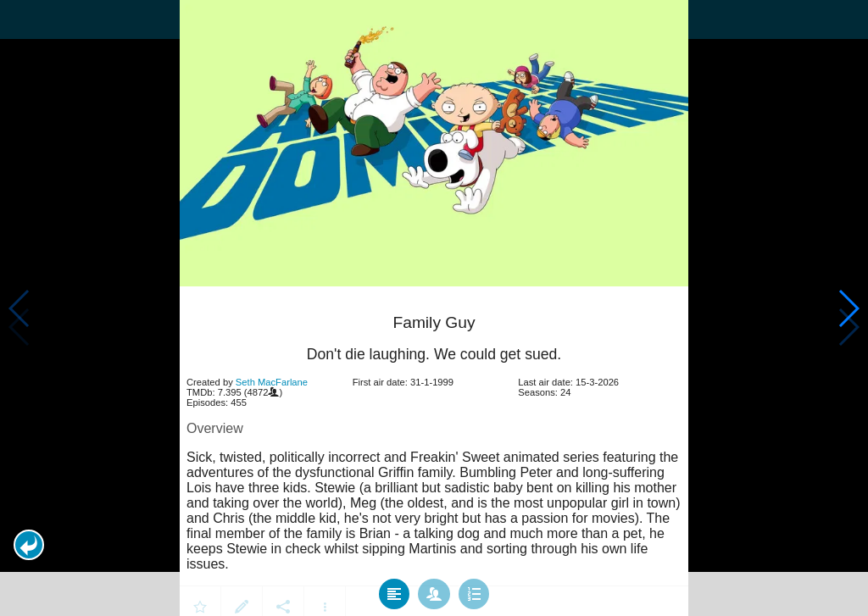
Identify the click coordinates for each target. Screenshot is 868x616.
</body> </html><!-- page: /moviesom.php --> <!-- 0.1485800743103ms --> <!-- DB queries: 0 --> (434, 308)
